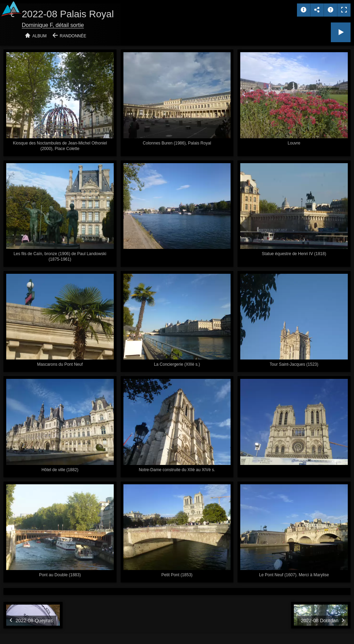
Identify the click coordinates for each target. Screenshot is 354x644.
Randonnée (73, 36)
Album (40, 36)
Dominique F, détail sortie (53, 25)
